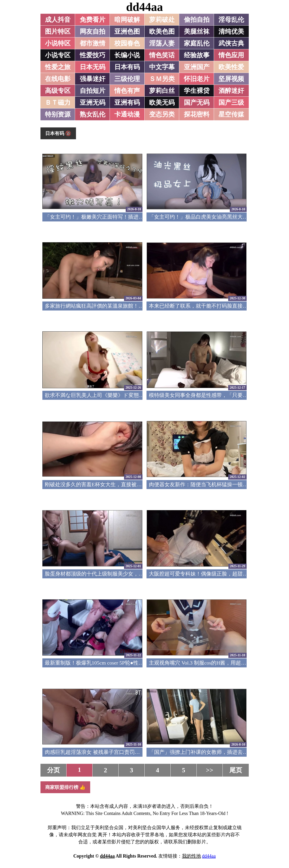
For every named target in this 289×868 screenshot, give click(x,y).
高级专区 (58, 91)
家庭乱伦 (197, 43)
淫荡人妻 (162, 43)
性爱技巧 (93, 55)
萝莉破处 (162, 20)
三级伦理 (127, 79)
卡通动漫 (127, 114)
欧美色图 (162, 31)
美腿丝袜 (197, 31)
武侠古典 (231, 43)
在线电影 (58, 79)
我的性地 (191, 856)
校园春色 (127, 43)
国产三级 (231, 103)
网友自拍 (93, 31)
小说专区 (58, 55)
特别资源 (58, 114)
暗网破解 (127, 20)
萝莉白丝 (162, 91)
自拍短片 (93, 91)
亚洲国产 (197, 67)
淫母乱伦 (231, 20)
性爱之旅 (58, 67)
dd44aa (145, 7)
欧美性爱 (231, 67)
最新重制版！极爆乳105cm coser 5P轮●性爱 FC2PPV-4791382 (114, 663)
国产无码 (197, 103)
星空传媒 (231, 114)
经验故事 (197, 55)
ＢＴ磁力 (58, 103)
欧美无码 (162, 103)
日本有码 (127, 67)
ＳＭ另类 (162, 79)
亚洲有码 (127, 103)
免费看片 (93, 20)
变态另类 (162, 114)
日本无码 (93, 67)
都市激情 (93, 43)
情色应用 (231, 55)
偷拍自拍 (197, 20)
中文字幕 (162, 67)
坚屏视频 (231, 79)
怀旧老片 (197, 79)
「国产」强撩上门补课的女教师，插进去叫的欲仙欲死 (211, 752)
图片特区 (58, 31)
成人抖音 (58, 20)
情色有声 (127, 91)
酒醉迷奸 (231, 91)
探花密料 (197, 114)
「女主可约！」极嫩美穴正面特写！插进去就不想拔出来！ (112, 217)
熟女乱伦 (93, 114)
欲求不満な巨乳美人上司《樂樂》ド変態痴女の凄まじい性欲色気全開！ (129, 395)
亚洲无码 (93, 103)
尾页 (236, 770)
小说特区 (58, 43)
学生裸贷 (197, 91)
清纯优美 (231, 31)
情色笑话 (162, 55)
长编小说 (127, 55)
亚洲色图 (127, 31)
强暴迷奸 (93, 79)
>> (210, 770)
